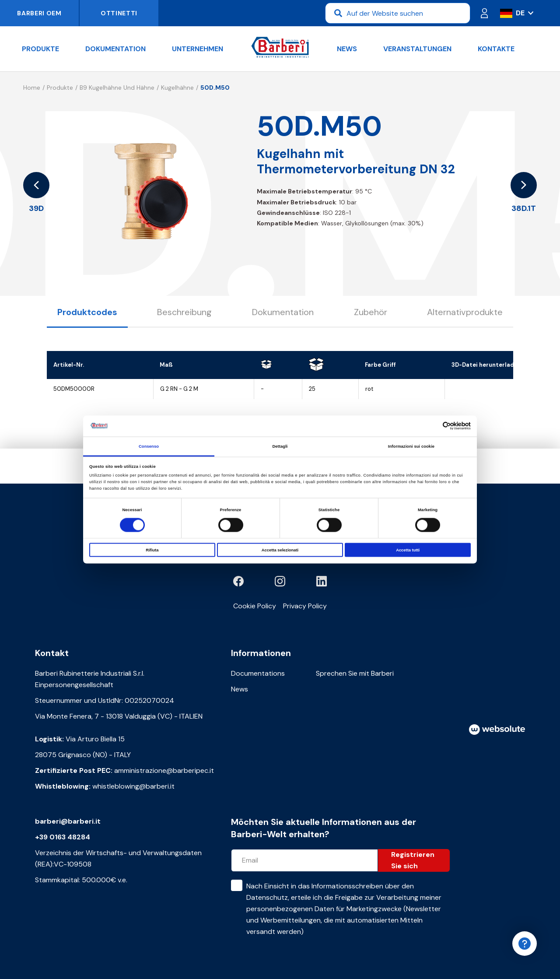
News (347, 49)
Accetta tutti (408, 550)
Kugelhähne (177, 88)
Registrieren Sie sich (413, 860)
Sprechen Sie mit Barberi (355, 673)
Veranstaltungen (417, 49)
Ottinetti (119, 13)
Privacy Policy (305, 606)
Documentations (258, 673)
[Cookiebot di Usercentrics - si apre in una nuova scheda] (432, 426)
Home (32, 88)
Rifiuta (152, 550)
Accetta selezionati (280, 550)
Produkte (40, 49)
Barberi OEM (39, 13)
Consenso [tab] (149, 446)
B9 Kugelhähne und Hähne (117, 88)
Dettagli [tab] (280, 446)
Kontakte (496, 49)
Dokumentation (115, 49)
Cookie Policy (255, 606)
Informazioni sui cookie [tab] (411, 446)
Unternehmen (198, 49)
